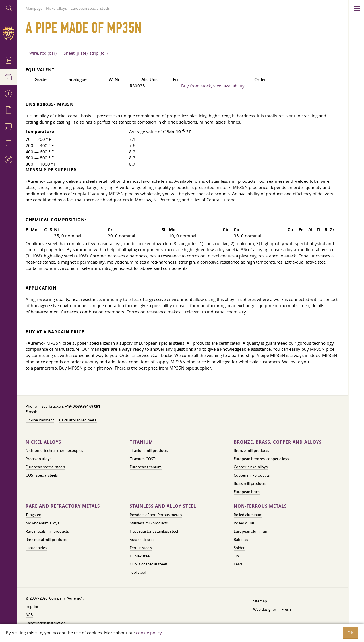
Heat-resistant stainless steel (154, 531)
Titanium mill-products (149, 450)
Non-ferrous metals (260, 506)
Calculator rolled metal (78, 420)
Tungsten (33, 515)
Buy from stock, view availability (213, 86)
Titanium (141, 442)
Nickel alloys (43, 442)
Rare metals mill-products (47, 531)
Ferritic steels (141, 548)
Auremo (9, 33)
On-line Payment (40, 420)
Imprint (32, 606)
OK (351, 633)
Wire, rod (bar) (43, 53)
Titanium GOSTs (143, 459)
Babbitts (241, 540)
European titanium (146, 467)
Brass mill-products (250, 483)
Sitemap (260, 601)
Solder (239, 548)
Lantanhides (36, 548)
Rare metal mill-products (46, 540)
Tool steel (138, 572)
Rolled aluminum (248, 515)
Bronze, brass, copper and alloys (278, 442)
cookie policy (149, 633)
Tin (236, 556)
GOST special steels (42, 475)
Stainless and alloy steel (163, 506)
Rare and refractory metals (63, 506)
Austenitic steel (142, 540)
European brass (247, 492)
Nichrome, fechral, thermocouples (54, 450)
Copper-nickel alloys (251, 467)
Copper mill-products (252, 475)
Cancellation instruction (46, 623)
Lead (238, 564)
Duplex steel (140, 556)
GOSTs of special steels (149, 564)
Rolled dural (244, 523)
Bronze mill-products (251, 450)
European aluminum (251, 531)
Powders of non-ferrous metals (156, 515)
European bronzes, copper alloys (261, 459)
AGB (29, 615)
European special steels (45, 467)
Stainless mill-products (149, 523)
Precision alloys (39, 459)
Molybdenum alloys (42, 523)
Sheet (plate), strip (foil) (86, 53)
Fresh (286, 609)
